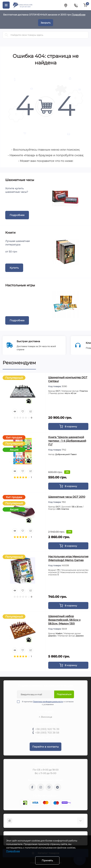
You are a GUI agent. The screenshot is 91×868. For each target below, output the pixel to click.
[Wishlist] (23, 412)
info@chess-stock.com (46, 795)
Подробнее (79, 15)
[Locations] (66, 5)
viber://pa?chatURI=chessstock (49, 787)
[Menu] (6, 5)
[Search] (6, 35)
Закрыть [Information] (46, 23)
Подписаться (64, 694)
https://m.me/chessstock (32, 787)
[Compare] (31, 412)
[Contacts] (76, 5)
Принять (47, 860)
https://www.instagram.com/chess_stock (41, 787)
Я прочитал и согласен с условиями (48, 703)
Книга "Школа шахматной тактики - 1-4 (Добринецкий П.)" (67, 441)
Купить (14, 268)
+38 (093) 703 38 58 (47, 733)
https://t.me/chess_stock (58, 787)
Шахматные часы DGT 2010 (67, 497)
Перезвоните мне (45, 737)
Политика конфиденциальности (48, 702)
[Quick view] (15, 412)
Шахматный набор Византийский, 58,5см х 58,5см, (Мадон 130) (64, 620)
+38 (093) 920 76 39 (47, 729)
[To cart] (68, 426)
